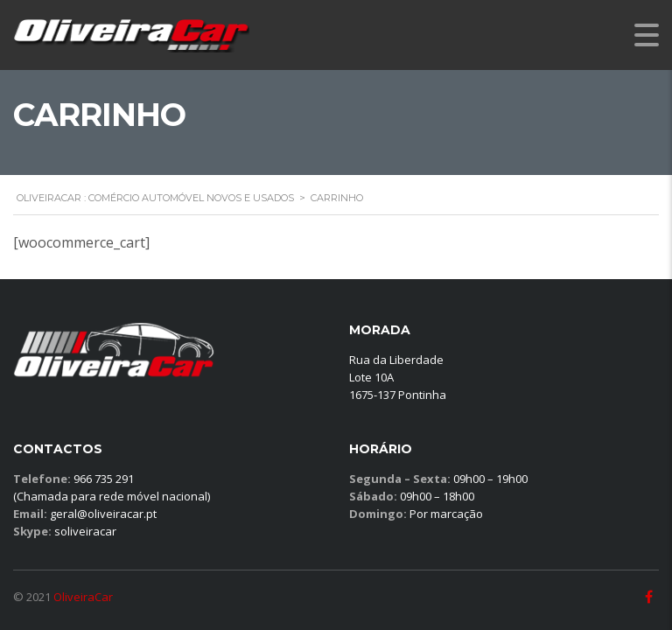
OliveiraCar (83, 597)
